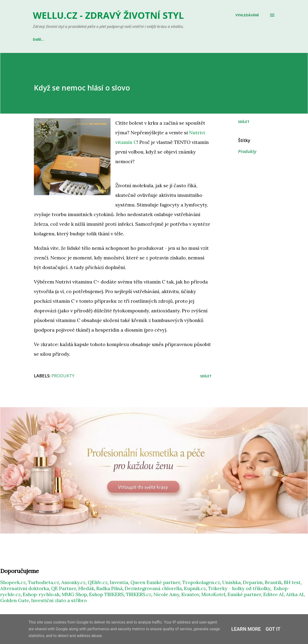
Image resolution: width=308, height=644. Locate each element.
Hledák (86, 588)
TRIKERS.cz (139, 594)
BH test (292, 582)
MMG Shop (74, 594)
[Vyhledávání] (247, 15)
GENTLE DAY (139, 39)
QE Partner (64, 588)
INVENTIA (68, 39)
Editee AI (274, 594)
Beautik (273, 582)
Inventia (119, 582)
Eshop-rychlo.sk (41, 594)
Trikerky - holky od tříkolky (239, 588)
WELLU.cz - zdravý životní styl (108, 15)
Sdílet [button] (244, 122)
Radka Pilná (109, 588)
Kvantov (190, 594)
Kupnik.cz (195, 588)
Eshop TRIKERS (106, 594)
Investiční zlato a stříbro (59, 600)
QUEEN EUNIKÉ (102, 39)
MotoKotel (213, 594)
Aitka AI (295, 594)
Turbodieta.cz (43, 582)
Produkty (247, 151)
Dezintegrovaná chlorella (153, 588)
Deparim (253, 582)
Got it (273, 629)
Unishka (231, 582)
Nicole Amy (166, 594)
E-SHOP (39, 39)
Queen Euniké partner (155, 582)
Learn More (246, 629)
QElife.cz (98, 582)
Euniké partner (244, 594)
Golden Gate (15, 600)
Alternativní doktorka (25, 588)
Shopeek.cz (13, 582)
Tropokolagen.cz (201, 582)
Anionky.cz (73, 582)
